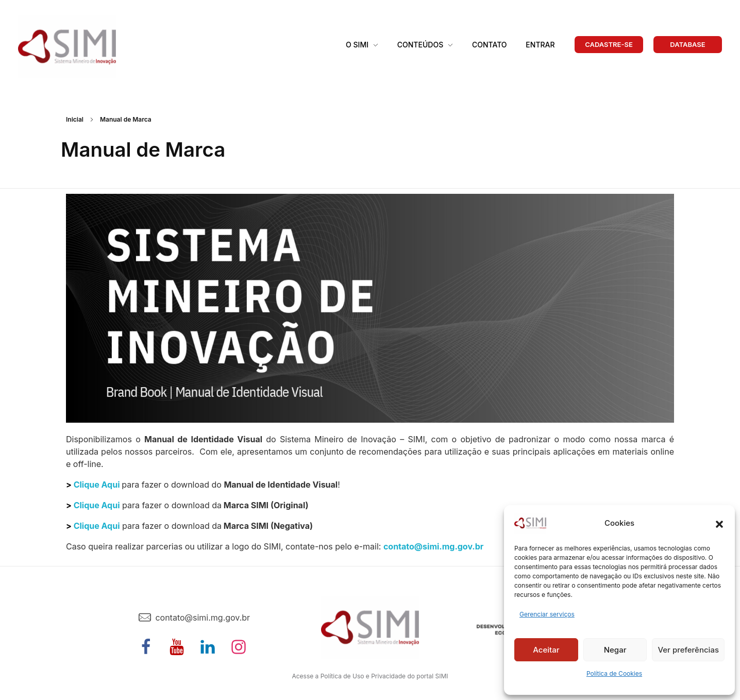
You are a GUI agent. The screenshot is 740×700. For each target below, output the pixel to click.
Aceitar (546, 650)
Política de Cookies (614, 673)
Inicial (75, 119)
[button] (719, 523)
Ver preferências (688, 650)
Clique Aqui (97, 485)
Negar (615, 650)
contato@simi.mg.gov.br (433, 546)
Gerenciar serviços (547, 614)
